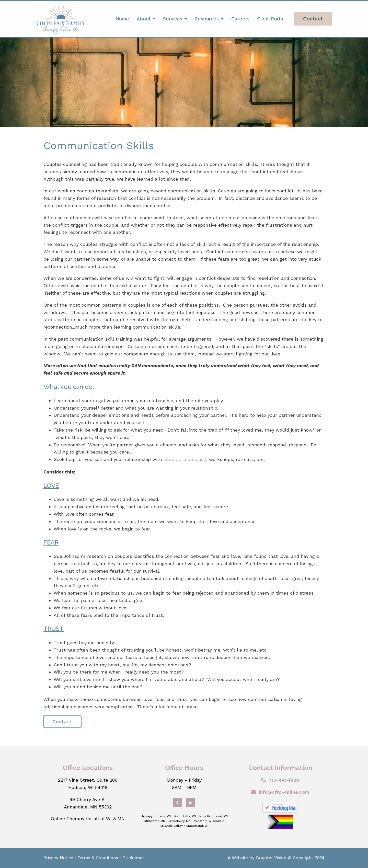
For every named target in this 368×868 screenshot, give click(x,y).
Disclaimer (133, 858)
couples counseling (185, 459)
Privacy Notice (58, 858)
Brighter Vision (271, 858)
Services (173, 19)
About (144, 19)
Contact (313, 19)
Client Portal (271, 19)
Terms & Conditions (98, 858)
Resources (207, 19)
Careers (240, 19)
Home (122, 19)
